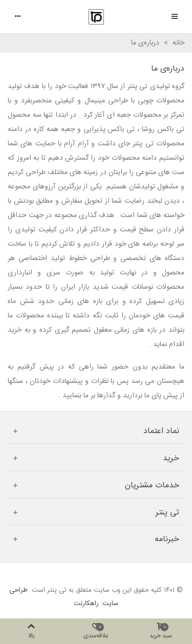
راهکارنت (86, 604)
